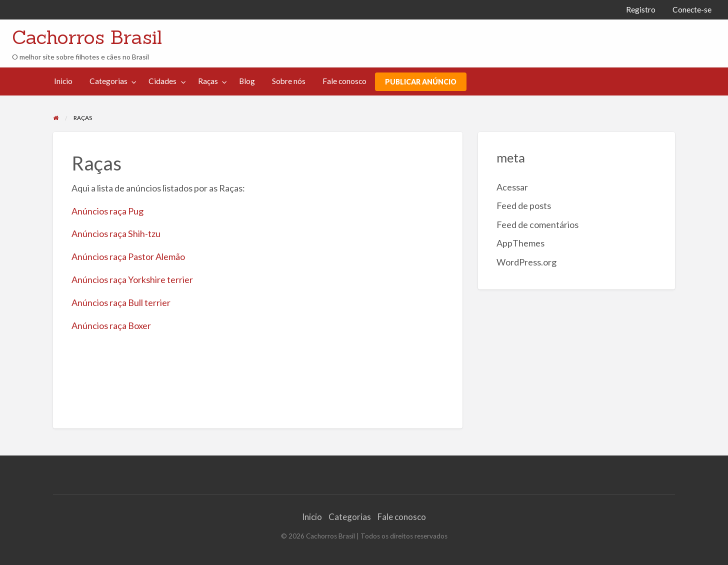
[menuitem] (641, 10)
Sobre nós (289, 81)
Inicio (63, 81)
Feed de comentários (537, 224)
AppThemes (520, 243)
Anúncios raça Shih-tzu (116, 233)
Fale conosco (344, 81)
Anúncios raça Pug (107, 211)
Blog (247, 81)
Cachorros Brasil (87, 37)
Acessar (512, 187)
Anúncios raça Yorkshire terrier (132, 279)
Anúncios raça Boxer (111, 325)
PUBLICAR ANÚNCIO (421, 82)
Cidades (162, 81)
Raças (208, 81)
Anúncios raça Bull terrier (121, 302)
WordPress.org (526, 262)
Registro (641, 9)
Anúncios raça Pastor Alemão (128, 256)
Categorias (108, 81)
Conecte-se (692, 9)
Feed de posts (524, 205)
